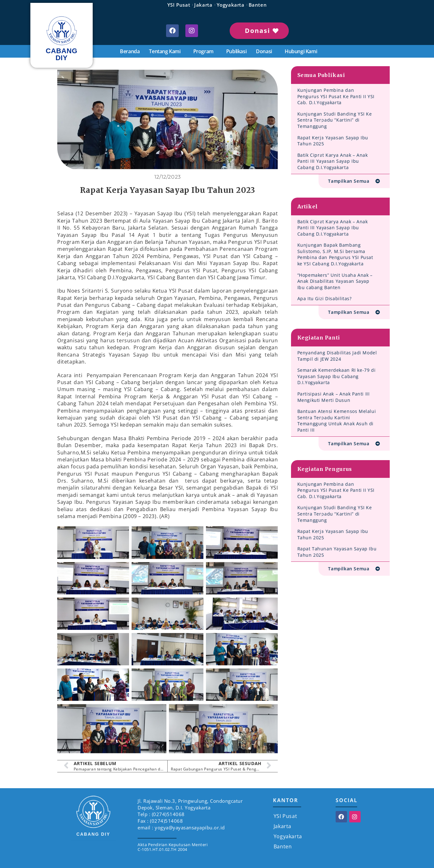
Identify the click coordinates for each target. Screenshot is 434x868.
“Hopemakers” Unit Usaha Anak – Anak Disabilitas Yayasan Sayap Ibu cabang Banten (335, 281)
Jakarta (203, 5)
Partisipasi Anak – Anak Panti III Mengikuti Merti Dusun (334, 397)
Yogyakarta (231, 5)
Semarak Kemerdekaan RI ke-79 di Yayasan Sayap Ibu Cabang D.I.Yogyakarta (337, 376)
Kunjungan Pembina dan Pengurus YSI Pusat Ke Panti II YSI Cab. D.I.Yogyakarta (336, 96)
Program (205, 51)
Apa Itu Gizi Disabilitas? (325, 298)
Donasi (266, 51)
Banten (258, 5)
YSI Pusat (179, 5)
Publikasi (236, 51)
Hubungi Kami (301, 51)
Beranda (130, 51)
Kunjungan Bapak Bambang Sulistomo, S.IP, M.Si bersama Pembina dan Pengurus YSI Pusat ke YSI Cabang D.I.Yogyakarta (335, 254)
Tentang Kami (166, 51)
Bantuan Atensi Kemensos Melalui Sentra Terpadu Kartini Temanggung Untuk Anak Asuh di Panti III (337, 421)
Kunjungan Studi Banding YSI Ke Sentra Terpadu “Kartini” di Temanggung (335, 120)
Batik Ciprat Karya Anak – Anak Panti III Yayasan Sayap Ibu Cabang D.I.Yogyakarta (333, 161)
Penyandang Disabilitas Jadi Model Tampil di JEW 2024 (337, 356)
